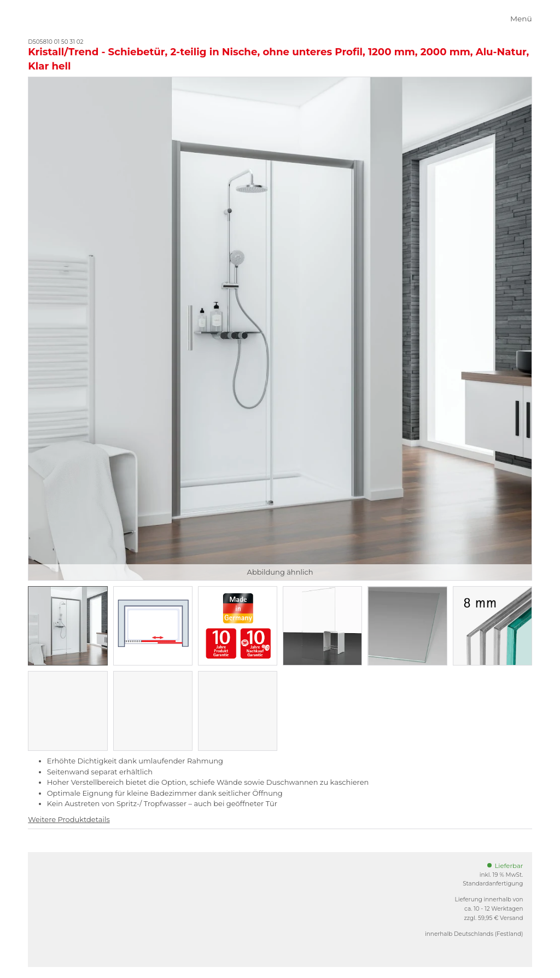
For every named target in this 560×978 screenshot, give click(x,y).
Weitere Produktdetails (69, 819)
